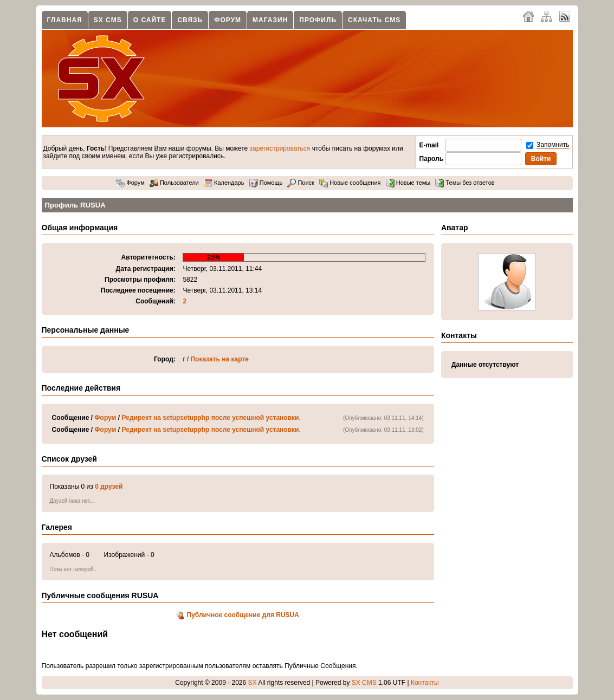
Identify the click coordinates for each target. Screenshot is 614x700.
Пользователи (174, 183)
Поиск (301, 183)
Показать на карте (219, 359)
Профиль (318, 20)
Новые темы (408, 183)
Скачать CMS (374, 20)
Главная (65, 20)
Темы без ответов (465, 183)
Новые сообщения (350, 183)
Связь (190, 20)
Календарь (224, 183)
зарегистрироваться (280, 148)
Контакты (425, 683)
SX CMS (108, 20)
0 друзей (109, 487)
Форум (228, 20)
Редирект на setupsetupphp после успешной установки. (211, 418)
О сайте (150, 20)
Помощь (266, 183)
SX (253, 683)
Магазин (270, 20)
